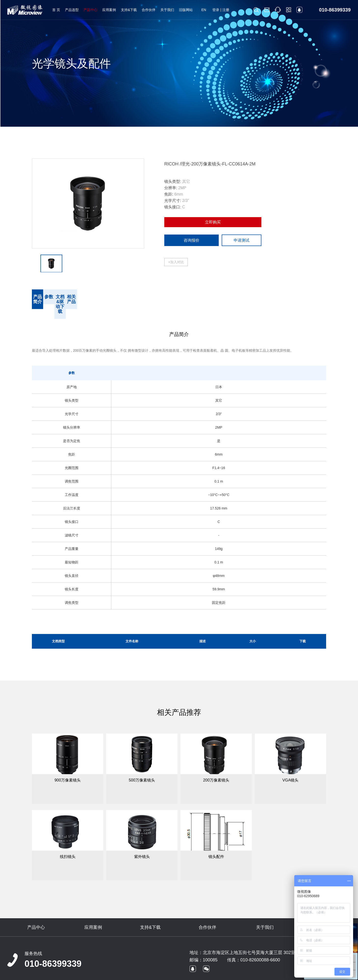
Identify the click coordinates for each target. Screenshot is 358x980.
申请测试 (242, 240)
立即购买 (213, 222)
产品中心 (90, 10)
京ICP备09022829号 (97, 974)
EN (204, 10)
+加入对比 (176, 262)
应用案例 (109, 10)
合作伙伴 (149, 10)
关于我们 (167, 10)
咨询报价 (192, 240)
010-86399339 (53, 949)
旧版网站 (186, 10)
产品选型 (72, 10)
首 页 (56, 10)
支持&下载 (129, 10)
